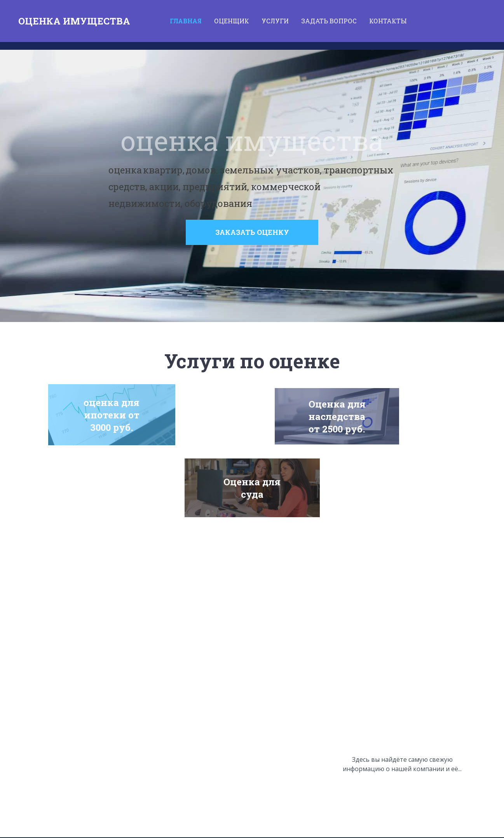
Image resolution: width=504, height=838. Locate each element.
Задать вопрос (329, 21)
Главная (186, 21)
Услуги (275, 21)
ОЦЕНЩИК (232, 21)
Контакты (388, 21)
